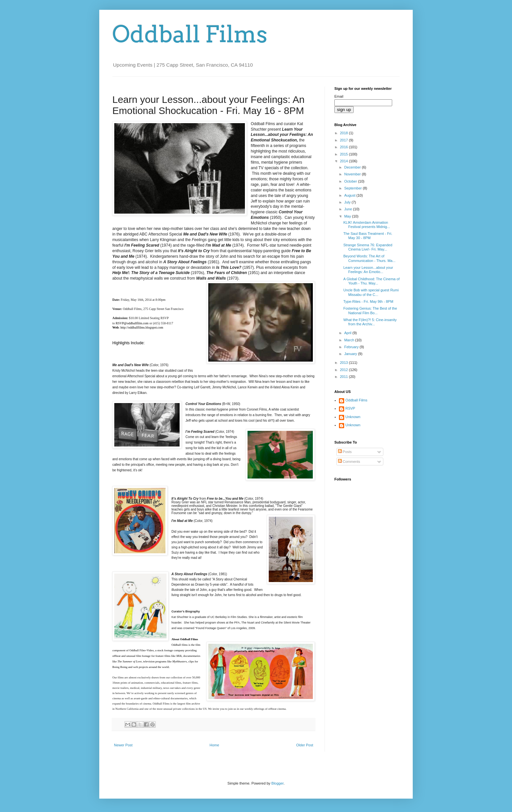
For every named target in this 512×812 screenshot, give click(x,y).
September (353, 188)
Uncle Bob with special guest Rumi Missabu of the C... (371, 292)
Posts (345, 452)
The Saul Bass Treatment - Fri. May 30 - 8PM (368, 236)
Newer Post (123, 745)
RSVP (350, 408)
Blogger (277, 783)
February (352, 347)
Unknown (353, 417)
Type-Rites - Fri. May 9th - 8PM (368, 301)
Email (339, 96)
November (353, 174)
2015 (344, 154)
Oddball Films (190, 34)
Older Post (305, 745)
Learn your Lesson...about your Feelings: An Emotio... (368, 270)
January (351, 354)
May (348, 216)
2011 (344, 377)
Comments (349, 462)
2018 (344, 133)
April (348, 333)
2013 (344, 363)
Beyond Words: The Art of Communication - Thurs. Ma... (369, 258)
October (351, 181)
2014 (344, 161)
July (348, 202)
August (350, 195)
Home (214, 745)
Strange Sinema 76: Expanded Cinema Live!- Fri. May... (368, 247)
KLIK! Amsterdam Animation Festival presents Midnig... (367, 225)
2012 (344, 370)
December (353, 167)
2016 (344, 147)
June (349, 209)
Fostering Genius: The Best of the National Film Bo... (370, 310)
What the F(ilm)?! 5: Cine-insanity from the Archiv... (370, 322)
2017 (344, 140)
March (350, 340)
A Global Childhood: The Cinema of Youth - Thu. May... (371, 281)
